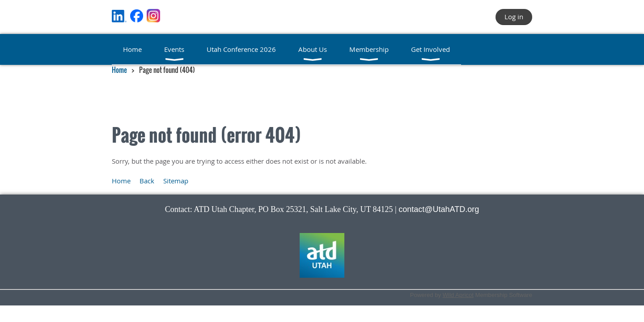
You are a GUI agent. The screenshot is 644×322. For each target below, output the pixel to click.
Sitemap (176, 181)
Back (147, 181)
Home (119, 70)
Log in (514, 17)
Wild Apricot (458, 295)
